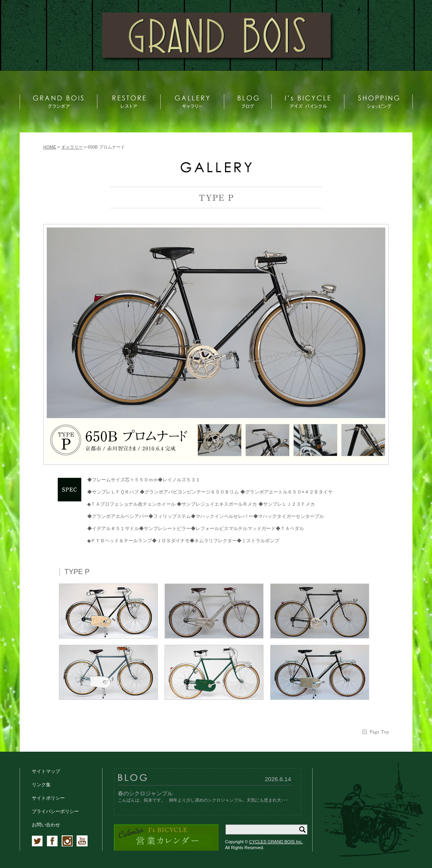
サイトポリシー (48, 798)
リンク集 (41, 785)
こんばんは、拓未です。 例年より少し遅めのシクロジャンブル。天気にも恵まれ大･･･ (203, 800)
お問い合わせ (46, 825)
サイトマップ (46, 771)
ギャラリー (72, 147)
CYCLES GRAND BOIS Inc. (276, 842)
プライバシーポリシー (55, 811)
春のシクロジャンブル (145, 793)
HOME (50, 147)
